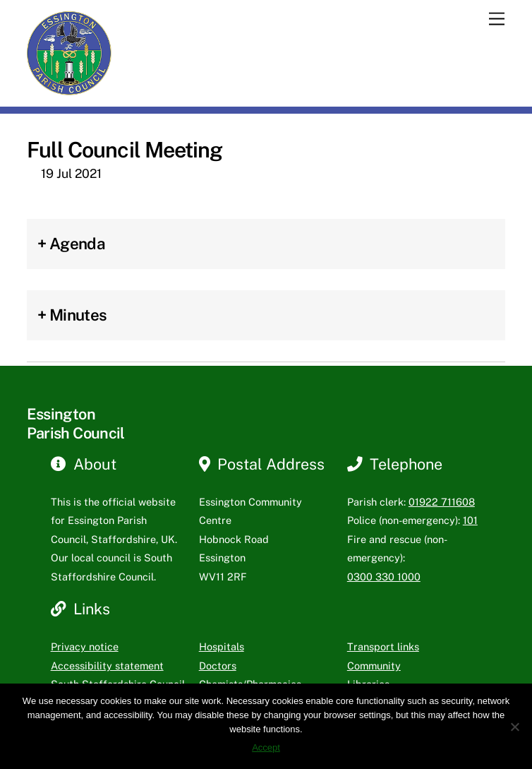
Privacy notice (85, 646)
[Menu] (497, 19)
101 (470, 520)
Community (374, 666)
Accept (266, 747)
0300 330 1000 (384, 577)
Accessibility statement (107, 666)
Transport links (383, 646)
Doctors (218, 666)
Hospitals (222, 646)
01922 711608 (442, 502)
